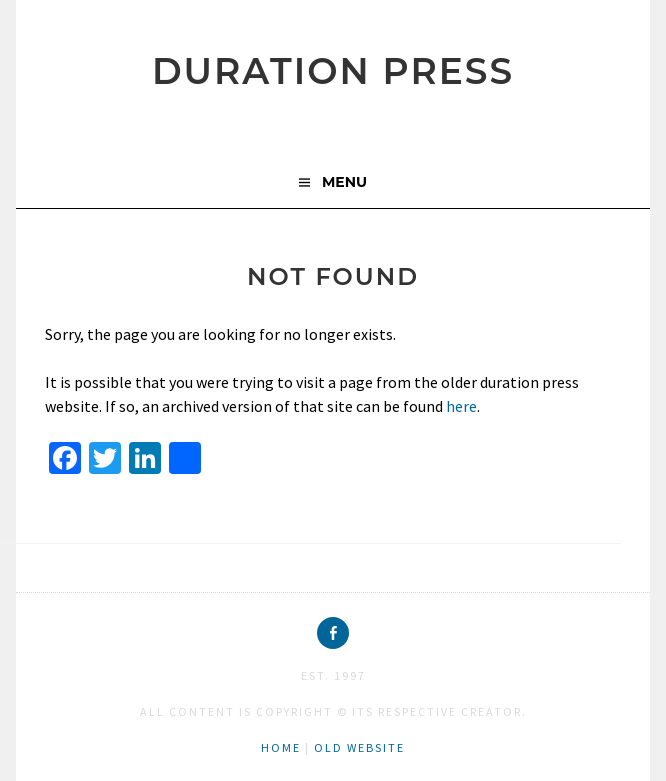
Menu (344, 182)
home (281, 747)
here (461, 406)
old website (359, 747)
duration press (333, 71)
